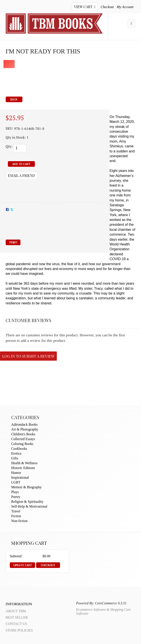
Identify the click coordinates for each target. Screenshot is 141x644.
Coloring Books (22, 444)
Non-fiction (19, 521)
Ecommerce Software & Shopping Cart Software (103, 611)
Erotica (16, 453)
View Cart (85, 7)
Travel (16, 511)
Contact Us (16, 624)
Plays (15, 492)
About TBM (16, 611)
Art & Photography (25, 429)
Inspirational (20, 477)
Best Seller (17, 617)
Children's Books (23, 434)
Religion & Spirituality (27, 502)
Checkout (107, 7)
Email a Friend (22, 176)
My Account (125, 7)
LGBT (16, 482)
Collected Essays (23, 439)
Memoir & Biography (26, 487)
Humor (16, 473)
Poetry (16, 497)
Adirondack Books (24, 424)
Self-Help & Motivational (29, 506)
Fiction (16, 516)
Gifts (15, 458)
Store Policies (19, 630)
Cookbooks (19, 449)
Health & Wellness (24, 463)
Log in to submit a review (28, 356)
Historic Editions (23, 468)
